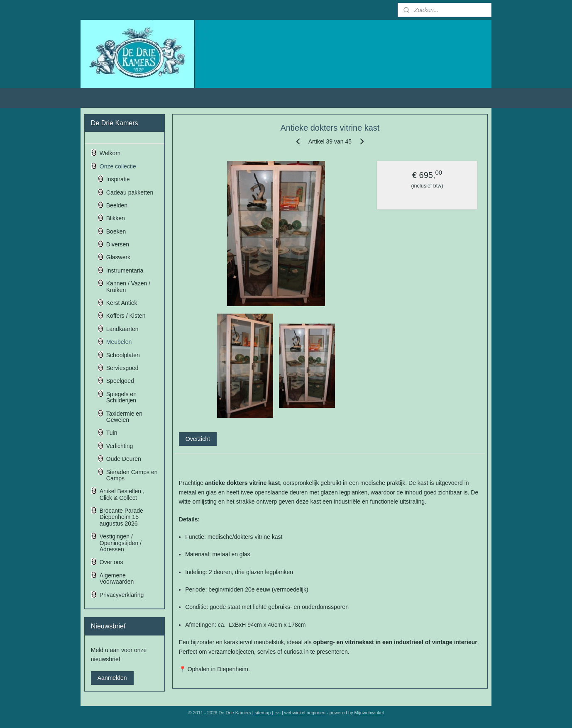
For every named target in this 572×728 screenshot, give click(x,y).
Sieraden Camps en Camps (132, 475)
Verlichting (120, 446)
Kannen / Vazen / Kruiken (128, 286)
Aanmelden (112, 678)
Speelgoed (120, 381)
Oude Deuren (124, 459)
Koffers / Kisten (126, 316)
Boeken (116, 231)
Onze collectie (118, 166)
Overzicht (198, 439)
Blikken (116, 218)
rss (277, 713)
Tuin (112, 433)
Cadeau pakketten (130, 192)
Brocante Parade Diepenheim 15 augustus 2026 (121, 517)
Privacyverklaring (122, 595)
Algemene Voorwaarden (117, 578)
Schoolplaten (123, 355)
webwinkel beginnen (305, 713)
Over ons (111, 562)
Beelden (117, 205)
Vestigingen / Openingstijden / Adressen (121, 543)
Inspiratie (118, 179)
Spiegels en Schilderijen (121, 397)
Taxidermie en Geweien (124, 417)
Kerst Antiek (122, 303)
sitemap (263, 713)
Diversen (118, 244)
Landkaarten (122, 329)
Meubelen (119, 342)
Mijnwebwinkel (369, 713)
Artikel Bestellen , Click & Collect (122, 494)
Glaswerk (118, 257)
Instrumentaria (125, 270)
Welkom (110, 153)
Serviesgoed (122, 368)
